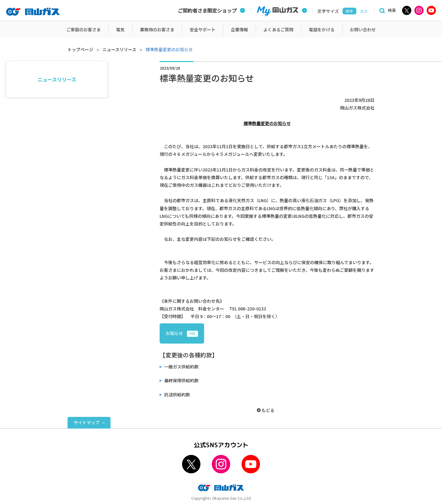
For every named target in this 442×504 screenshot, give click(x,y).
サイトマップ (87, 422)
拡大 (364, 11)
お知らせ (182, 333)
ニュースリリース (119, 49)
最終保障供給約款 (181, 380)
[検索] (387, 11)
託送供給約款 (177, 394)
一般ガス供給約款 (181, 367)
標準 (349, 11)
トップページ (80, 49)
